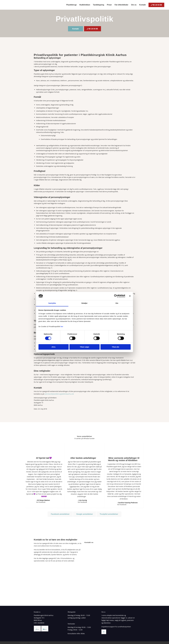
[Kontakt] (76, 29)
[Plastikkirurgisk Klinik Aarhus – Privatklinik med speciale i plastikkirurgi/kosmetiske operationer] (20, 5)
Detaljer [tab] (84, 303)
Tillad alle (115, 347)
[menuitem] (71, 5)
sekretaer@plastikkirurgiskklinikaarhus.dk (59, 394)
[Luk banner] (130, 296)
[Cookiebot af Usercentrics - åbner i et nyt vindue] (116, 296)
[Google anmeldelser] (85, 514)
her (62, 326)
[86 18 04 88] (93, 29)
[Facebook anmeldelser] (60, 514)
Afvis (54, 347)
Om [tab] (117, 303)
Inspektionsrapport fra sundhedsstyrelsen (116, 627)
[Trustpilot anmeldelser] (109, 514)
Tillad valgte (84, 347)
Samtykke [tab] (52, 303)
